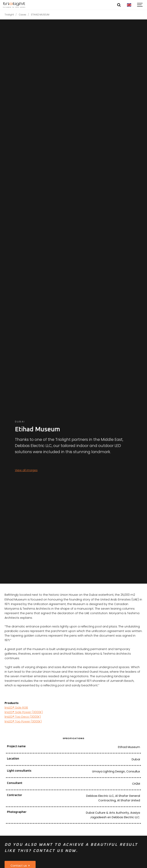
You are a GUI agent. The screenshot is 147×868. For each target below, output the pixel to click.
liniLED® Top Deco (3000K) (23, 717)
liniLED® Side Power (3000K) (24, 712)
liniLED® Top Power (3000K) (23, 721)
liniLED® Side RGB (16, 708)
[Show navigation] (140, 5)
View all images (26, 470)
